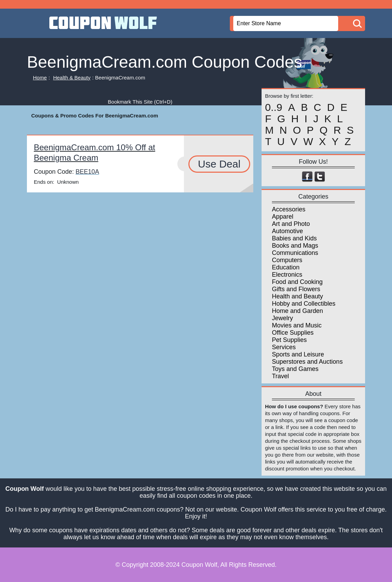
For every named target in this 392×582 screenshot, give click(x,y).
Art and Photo (291, 224)
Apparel (283, 217)
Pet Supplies (289, 340)
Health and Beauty (297, 296)
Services (284, 347)
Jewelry (282, 318)
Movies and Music (297, 325)
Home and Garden (297, 311)
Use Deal (219, 164)
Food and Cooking (297, 282)
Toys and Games (295, 369)
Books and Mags (295, 246)
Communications (295, 253)
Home (40, 78)
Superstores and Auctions (307, 362)
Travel (280, 376)
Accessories (289, 209)
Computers (287, 260)
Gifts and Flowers (296, 289)
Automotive (287, 231)
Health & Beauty (72, 78)
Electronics (287, 275)
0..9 (274, 107)
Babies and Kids (294, 238)
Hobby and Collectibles (304, 304)
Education (286, 267)
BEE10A (87, 172)
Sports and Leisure (298, 354)
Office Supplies (293, 333)
